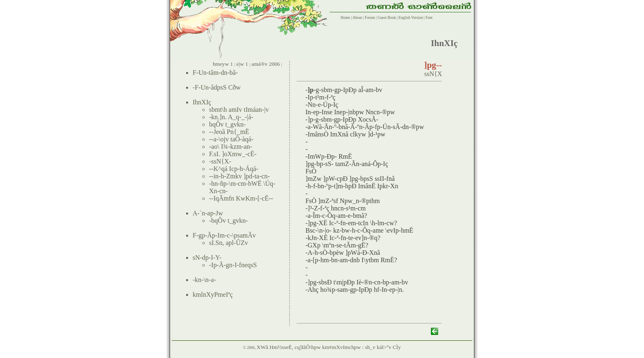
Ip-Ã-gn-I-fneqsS (234, 265)
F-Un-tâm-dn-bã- (215, 73)
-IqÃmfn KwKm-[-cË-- (242, 198)
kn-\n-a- (205, 280)
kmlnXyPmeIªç (213, 294)
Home (344, 18)
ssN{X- (221, 161)
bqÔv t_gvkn (226, 124)
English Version (410, 18)
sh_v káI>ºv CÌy (383, 347)
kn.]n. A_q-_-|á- (232, 117)
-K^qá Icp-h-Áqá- (235, 169)
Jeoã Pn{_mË (231, 132)
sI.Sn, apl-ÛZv (229, 243)
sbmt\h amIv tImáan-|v (239, 110)
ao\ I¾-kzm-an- (232, 147)
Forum (370, 18)
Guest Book (386, 18)
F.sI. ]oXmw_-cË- (233, 154)
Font (429, 18)
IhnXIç (202, 102)
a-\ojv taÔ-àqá (232, 139)
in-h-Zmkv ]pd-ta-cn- (242, 176)
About (357, 18)
